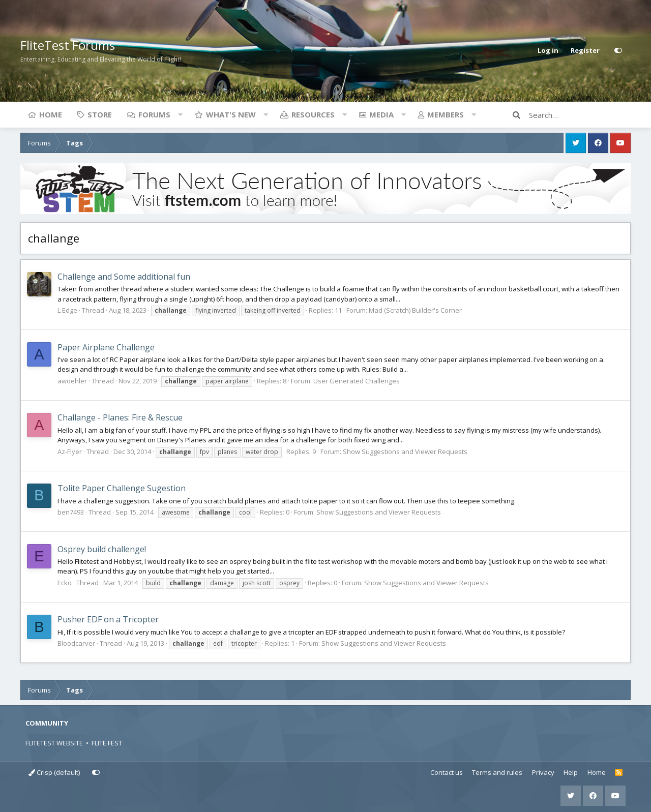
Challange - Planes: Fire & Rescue (120, 417)
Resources (313, 114)
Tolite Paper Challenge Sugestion (122, 488)
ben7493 (71, 512)
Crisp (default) (54, 772)
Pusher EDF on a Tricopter (108, 619)
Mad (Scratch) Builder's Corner (415, 310)
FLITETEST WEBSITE (54, 743)
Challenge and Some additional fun (124, 277)
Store (100, 114)
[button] (180, 114)
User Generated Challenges (357, 381)
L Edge (67, 310)
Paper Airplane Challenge (106, 347)
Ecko (65, 583)
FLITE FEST (107, 743)
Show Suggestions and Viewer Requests (405, 452)
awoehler (72, 381)
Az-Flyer (70, 452)
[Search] (580, 115)
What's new (231, 114)
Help (571, 772)
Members (446, 114)
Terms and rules (497, 772)
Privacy (543, 772)
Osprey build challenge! (102, 549)
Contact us (447, 772)
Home (51, 114)
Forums (154, 114)
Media (381, 114)
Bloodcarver (76, 643)
